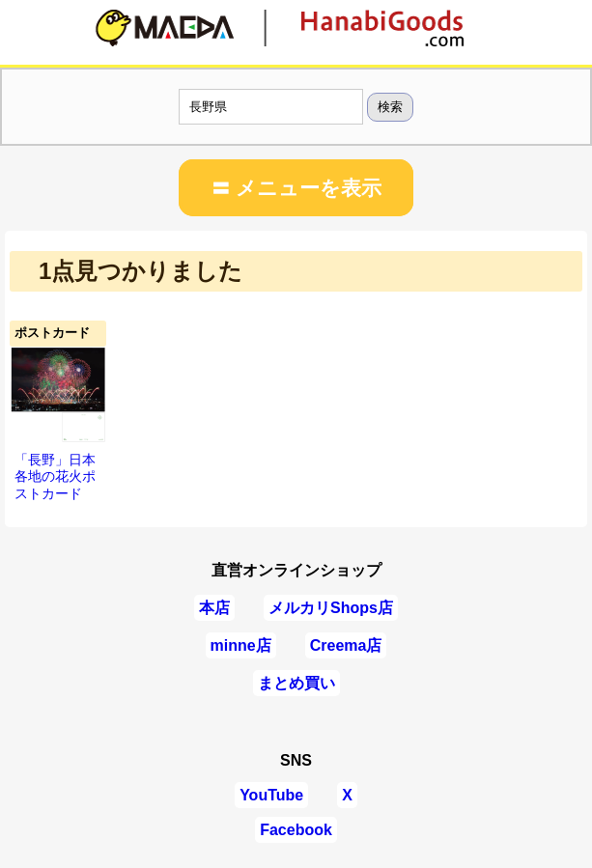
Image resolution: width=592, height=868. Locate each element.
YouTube (271, 795)
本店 (214, 608)
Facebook (296, 830)
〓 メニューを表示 (296, 188)
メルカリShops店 (331, 608)
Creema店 (346, 645)
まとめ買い (296, 683)
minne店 (241, 645)
